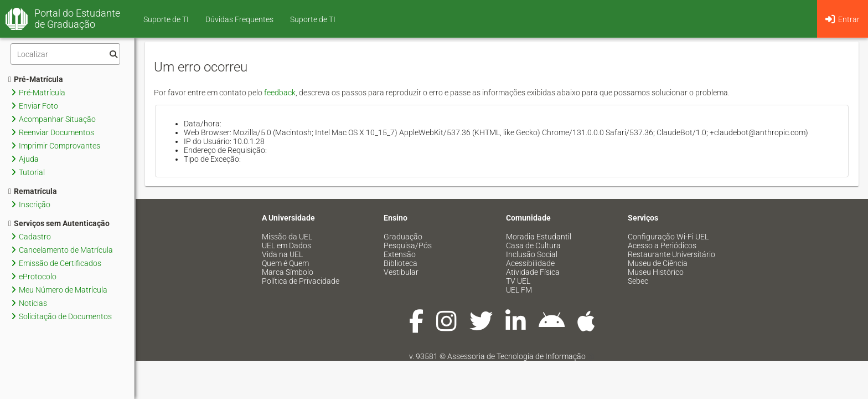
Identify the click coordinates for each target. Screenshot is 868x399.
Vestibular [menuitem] (401, 272)
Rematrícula (33, 191)
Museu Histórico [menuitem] (656, 272)
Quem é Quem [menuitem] (285, 263)
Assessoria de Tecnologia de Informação (516, 356)
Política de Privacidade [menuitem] (301, 281)
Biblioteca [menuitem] (401, 263)
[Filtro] (65, 54)
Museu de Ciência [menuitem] (658, 263)
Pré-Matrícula (36, 79)
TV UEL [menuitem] (518, 281)
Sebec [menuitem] (638, 281)
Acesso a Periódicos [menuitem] (662, 245)
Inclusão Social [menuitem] (532, 254)
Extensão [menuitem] (400, 254)
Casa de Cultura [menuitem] (533, 245)
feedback (280, 93)
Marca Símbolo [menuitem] (288, 272)
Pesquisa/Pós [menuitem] (408, 245)
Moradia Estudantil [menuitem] (539, 237)
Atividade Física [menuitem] (533, 272)
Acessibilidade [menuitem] (530, 263)
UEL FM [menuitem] (519, 290)
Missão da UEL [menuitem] (287, 237)
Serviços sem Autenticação (59, 223)
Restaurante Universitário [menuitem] (671, 254)
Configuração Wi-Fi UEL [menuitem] (668, 237)
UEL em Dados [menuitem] (286, 245)
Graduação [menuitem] (403, 237)
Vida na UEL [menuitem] (282, 254)
